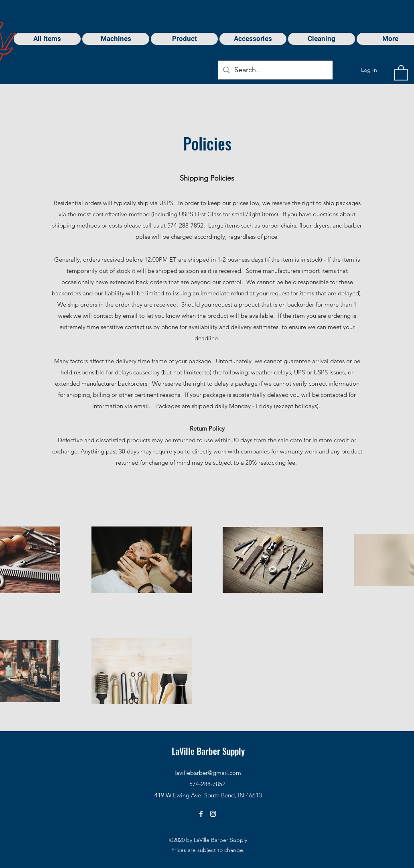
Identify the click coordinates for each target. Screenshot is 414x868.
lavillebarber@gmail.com (208, 773)
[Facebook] (201, 814)
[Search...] (275, 70)
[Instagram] (213, 814)
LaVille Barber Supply (208, 751)
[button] (401, 72)
